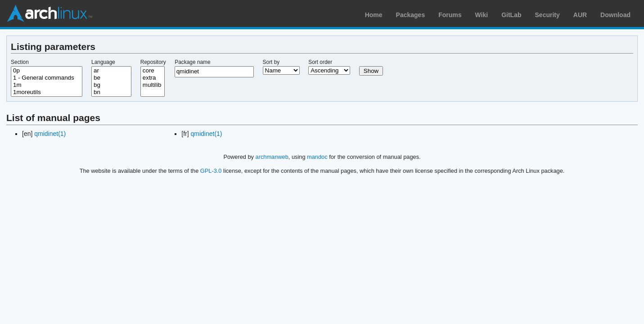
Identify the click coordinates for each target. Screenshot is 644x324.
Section (20, 62)
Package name (192, 62)
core (153, 71)
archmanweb (272, 157)
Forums (450, 15)
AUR (580, 15)
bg (111, 85)
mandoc (317, 157)
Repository (153, 62)
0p (47, 71)
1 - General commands (47, 78)
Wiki (482, 15)
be (111, 78)
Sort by (271, 62)
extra (153, 78)
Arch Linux (50, 13)
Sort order (320, 62)
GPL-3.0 (211, 171)
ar (111, 71)
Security (547, 15)
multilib (153, 85)
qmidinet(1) (50, 134)
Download (615, 15)
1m (47, 85)
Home (374, 15)
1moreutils (47, 92)
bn (111, 92)
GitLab (511, 15)
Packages (411, 15)
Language (103, 62)
